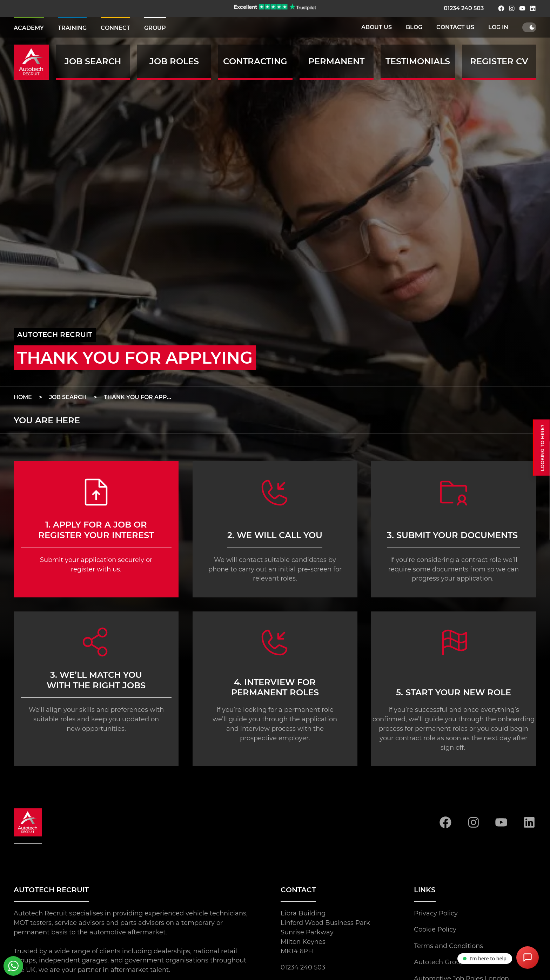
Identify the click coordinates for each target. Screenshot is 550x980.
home (23, 397)
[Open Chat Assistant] (528, 958)
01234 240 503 (464, 8)
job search (68, 397)
